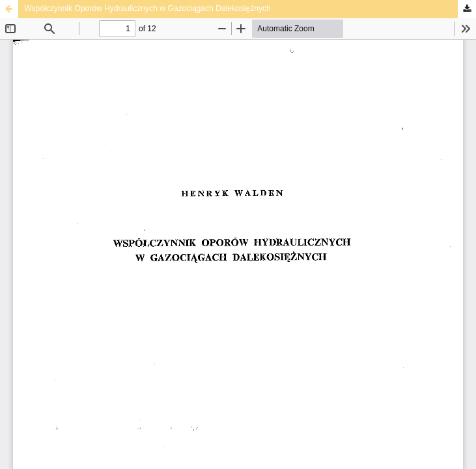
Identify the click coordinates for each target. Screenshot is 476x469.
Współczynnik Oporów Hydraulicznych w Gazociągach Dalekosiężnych (147, 8)
